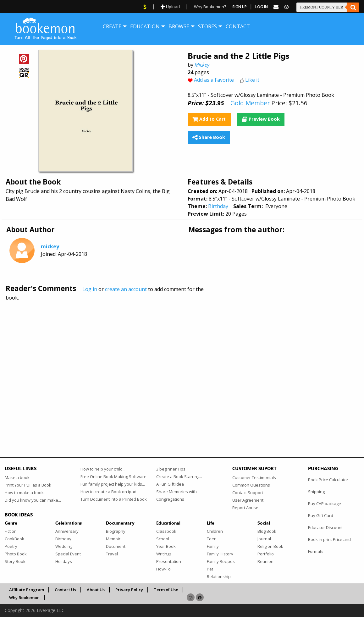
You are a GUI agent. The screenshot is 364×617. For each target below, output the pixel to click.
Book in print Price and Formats (329, 545)
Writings (164, 554)
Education (145, 26)
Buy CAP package (325, 504)
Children (215, 531)
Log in (90, 289)
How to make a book (24, 493)
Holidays (64, 561)
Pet (210, 569)
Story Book (15, 561)
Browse (179, 26)
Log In (262, 7)
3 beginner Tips (171, 469)
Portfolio (266, 554)
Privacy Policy (129, 590)
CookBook (14, 539)
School (163, 539)
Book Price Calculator (328, 480)
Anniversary (67, 531)
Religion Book (270, 546)
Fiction (11, 531)
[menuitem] (112, 26)
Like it (252, 80)
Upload (170, 7)
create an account (126, 289)
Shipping (316, 492)
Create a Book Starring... (179, 477)
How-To (163, 569)
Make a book (17, 477)
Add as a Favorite (214, 80)
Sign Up (240, 7)
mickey (50, 246)
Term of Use (166, 590)
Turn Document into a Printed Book (114, 499)
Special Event (68, 554)
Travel (112, 554)
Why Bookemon (24, 598)
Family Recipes (221, 561)
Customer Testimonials (254, 477)
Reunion (265, 561)
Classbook (166, 531)
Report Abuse (245, 508)
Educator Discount (325, 527)
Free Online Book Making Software (113, 477)
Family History (220, 554)
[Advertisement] (182, 366)
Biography (116, 531)
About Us (96, 590)
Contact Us (65, 590)
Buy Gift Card (321, 515)
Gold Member (250, 103)
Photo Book (16, 554)
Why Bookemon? (210, 7)
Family (213, 546)
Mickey (202, 65)
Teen (212, 539)
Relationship (219, 576)
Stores (207, 26)
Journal (264, 539)
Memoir (113, 539)
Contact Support (248, 493)
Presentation (169, 561)
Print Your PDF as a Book (28, 485)
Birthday (218, 206)
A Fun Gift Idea (170, 484)
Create (112, 26)
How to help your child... (103, 469)
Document (116, 546)
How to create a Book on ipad (108, 492)
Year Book (166, 546)
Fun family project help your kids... (113, 484)
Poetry (11, 546)
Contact (238, 26)
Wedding (64, 546)
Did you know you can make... (33, 500)
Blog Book (267, 531)
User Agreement (248, 500)
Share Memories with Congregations (176, 495)
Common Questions (251, 485)
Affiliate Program (27, 590)
